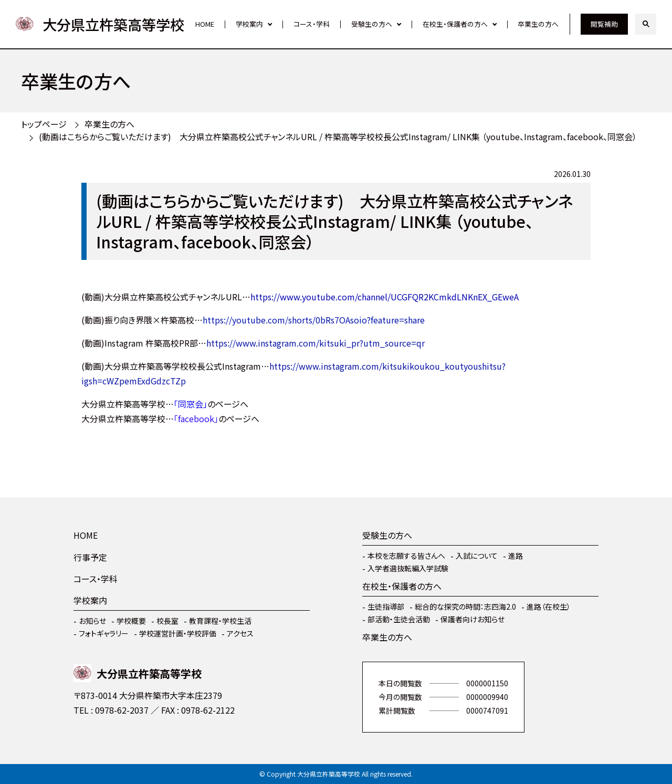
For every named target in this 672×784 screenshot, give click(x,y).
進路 (516, 556)
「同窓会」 (191, 404)
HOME (205, 24)
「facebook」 (196, 419)
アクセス (240, 633)
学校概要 (131, 621)
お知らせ (92, 621)
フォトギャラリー (104, 633)
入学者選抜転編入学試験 (408, 568)
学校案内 (249, 24)
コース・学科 (312, 24)
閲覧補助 (604, 24)
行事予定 (90, 557)
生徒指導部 (386, 607)
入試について (477, 556)
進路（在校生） (549, 607)
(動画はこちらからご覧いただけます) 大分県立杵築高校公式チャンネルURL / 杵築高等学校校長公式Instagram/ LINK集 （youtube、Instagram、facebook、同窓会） (338, 137)
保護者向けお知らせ (472, 619)
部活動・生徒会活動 (399, 619)
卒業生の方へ (538, 24)
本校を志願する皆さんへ (406, 556)
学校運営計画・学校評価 (178, 633)
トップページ (44, 124)
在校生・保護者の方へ (455, 24)
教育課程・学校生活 (220, 621)
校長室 (167, 621)
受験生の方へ (372, 24)
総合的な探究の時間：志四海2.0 (465, 607)
